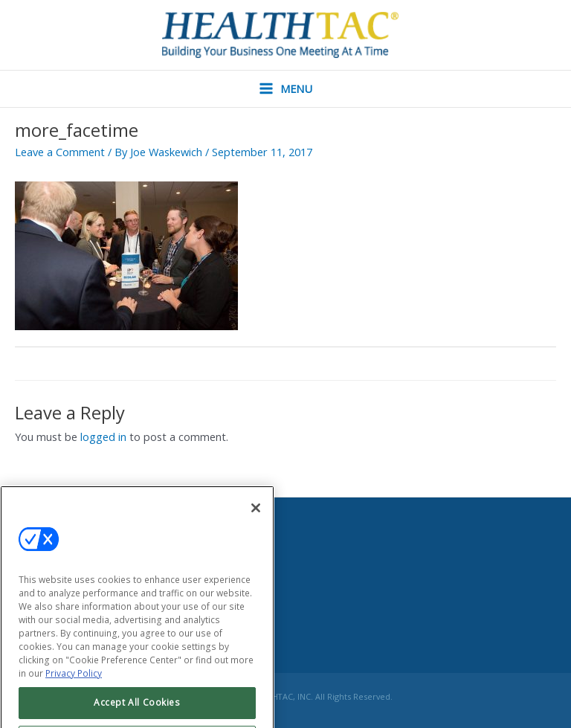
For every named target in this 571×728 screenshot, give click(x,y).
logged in (103, 437)
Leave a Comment (60, 152)
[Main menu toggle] (285, 89)
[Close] (256, 523)
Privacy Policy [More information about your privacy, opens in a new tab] (74, 688)
